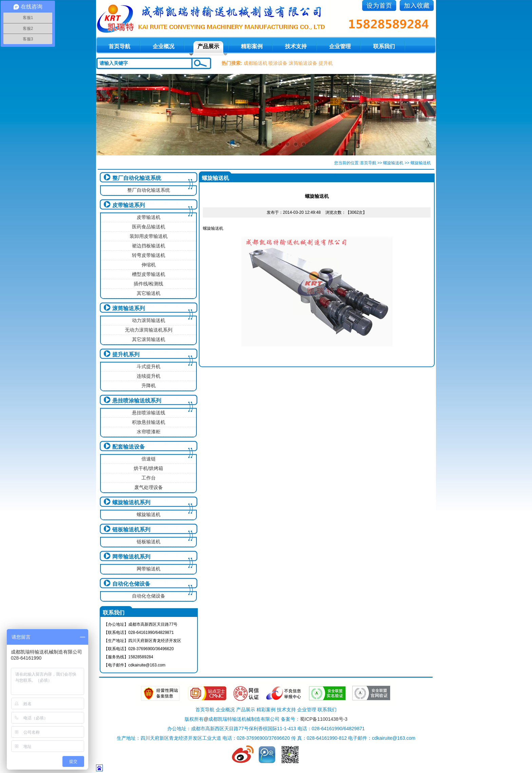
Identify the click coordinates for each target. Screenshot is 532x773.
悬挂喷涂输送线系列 (137, 401)
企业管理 (340, 46)
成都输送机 (255, 63)
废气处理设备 (149, 487)
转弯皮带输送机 (149, 255)
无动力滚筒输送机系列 (149, 330)
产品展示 (208, 46)
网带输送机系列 (131, 557)
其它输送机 (149, 293)
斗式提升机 (149, 366)
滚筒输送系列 (129, 308)
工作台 (149, 478)
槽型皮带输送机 (149, 274)
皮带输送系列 (129, 205)
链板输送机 (149, 542)
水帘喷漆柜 (149, 432)
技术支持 (296, 46)
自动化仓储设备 (131, 584)
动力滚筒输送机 (149, 320)
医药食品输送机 (149, 227)
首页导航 (368, 163)
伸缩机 (149, 265)
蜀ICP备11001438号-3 (324, 719)
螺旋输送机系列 (131, 502)
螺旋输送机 (393, 163)
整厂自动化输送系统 (137, 178)
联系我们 (384, 46)
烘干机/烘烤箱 (149, 468)
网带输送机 (149, 569)
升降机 (149, 385)
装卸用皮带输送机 (149, 236)
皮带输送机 (149, 217)
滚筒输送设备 (303, 63)
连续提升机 (149, 376)
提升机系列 (126, 354)
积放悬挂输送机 (149, 422)
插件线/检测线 (149, 284)
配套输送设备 (129, 447)
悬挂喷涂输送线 (149, 413)
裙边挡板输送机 (149, 246)
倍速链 (149, 459)
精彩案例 (252, 46)
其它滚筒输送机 (149, 339)
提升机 (326, 63)
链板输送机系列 (131, 530)
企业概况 (164, 46)
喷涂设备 (278, 63)
